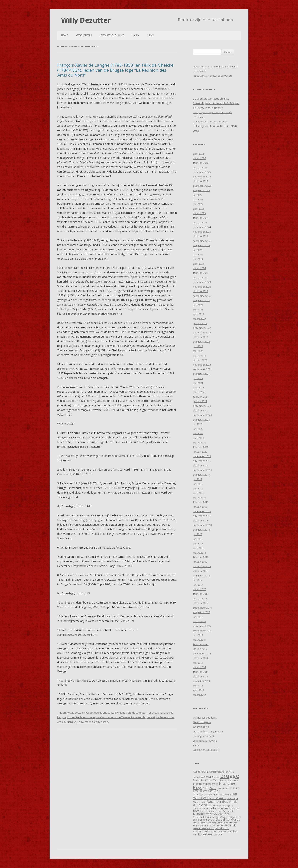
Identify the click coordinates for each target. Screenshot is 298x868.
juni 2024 (198, 254)
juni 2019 (198, 484)
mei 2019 (198, 488)
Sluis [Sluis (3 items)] (213, 820)
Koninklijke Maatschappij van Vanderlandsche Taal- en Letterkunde (106, 717)
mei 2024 (198, 259)
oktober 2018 (200, 520)
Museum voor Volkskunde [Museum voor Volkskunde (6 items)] (211, 814)
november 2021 (202, 365)
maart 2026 (199, 158)
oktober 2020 (200, 410)
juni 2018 (198, 539)
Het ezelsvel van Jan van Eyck (210, 122)
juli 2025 (198, 195)
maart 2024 (199, 268)
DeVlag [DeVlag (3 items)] (196, 780)
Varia (136, 35)
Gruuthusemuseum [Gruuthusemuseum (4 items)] (204, 794)
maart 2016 (199, 621)
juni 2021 (198, 378)
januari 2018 (200, 562)
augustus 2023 (201, 300)
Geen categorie (202, 722)
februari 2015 (201, 644)
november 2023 (202, 287)
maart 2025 (199, 213)
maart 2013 (199, 695)
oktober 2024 (200, 236)
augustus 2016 (201, 612)
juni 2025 (198, 199)
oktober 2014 (200, 658)
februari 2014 (201, 672)
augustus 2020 (201, 420)
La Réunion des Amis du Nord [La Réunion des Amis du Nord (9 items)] (215, 803)
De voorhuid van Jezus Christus (211, 99)
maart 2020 (199, 443)
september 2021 (202, 369)
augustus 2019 (201, 475)
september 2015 (202, 631)
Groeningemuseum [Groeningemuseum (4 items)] (228, 788)
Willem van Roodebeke (206, 750)
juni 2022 (198, 346)
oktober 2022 (200, 337)
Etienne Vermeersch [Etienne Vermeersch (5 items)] (206, 784)
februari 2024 (201, 273)
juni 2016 (198, 617)
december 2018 (202, 511)
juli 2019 (198, 479)
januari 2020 (200, 452)
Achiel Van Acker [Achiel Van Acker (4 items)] (218, 772)
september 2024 (202, 241)
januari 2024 (200, 277)
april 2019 (198, 493)
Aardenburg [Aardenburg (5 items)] (201, 772)
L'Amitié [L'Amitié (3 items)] (231, 798)
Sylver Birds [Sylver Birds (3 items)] (206, 826)
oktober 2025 (200, 181)
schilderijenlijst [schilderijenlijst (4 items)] (202, 820)
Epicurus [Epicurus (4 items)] (233, 780)
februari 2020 (201, 447)
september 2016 (202, 608)
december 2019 (202, 456)
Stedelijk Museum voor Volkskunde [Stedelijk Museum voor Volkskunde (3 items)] (211, 823)
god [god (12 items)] (212, 787)
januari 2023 (200, 323)
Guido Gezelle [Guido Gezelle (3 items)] (223, 795)
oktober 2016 (200, 603)
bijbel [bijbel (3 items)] (216, 777)
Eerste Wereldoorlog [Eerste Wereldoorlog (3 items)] (217, 780)
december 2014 (202, 653)
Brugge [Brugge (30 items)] (230, 776)
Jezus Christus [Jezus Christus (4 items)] (218, 798)
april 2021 (198, 387)
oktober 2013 (200, 676)
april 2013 (198, 690)
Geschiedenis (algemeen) (208, 731)
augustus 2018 (201, 530)
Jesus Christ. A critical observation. (213, 76)
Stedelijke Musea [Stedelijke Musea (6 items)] (228, 819)
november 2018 (202, 516)
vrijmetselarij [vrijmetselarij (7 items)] (203, 831)
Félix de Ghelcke (136, 713)
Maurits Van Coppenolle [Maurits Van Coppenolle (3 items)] (223, 811)
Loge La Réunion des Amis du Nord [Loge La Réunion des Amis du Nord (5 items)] (216, 810)
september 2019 (202, 470)
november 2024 (202, 232)
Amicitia (121, 713)
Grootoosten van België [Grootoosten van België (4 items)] (206, 791)
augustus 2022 (201, 342)
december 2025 (202, 172)
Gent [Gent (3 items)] (205, 788)
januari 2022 (200, 360)
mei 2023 (198, 310)
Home (64, 35)
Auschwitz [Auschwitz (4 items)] (207, 777)
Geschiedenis (84, 35)
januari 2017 (200, 598)
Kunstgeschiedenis (204, 736)
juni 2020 (198, 429)
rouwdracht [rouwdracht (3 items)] (235, 817)
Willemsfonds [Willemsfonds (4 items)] (221, 832)
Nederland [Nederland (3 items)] (198, 817)
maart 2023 (199, 319)
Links (150, 35)
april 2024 (198, 264)
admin (104, 722)
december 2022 (202, 328)
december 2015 (202, 626)
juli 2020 (198, 424)
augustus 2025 (201, 190)
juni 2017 (198, 585)
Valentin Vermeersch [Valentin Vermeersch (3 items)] (204, 828)
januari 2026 (200, 167)
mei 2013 (198, 686)
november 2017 (202, 566)
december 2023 (202, 282)
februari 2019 (201, 502)
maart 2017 (199, 589)
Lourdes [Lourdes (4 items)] (205, 811)
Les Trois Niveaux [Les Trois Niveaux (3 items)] (217, 806)
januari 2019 (200, 507)
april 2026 (198, 154)
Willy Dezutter (86, 20)
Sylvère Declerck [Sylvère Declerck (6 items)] (224, 825)
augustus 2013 (201, 681)
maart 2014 (199, 667)
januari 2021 (200, 401)
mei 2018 (198, 543)
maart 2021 (199, 392)
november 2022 (202, 332)
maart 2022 (199, 355)
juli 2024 (198, 250)
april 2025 (198, 209)
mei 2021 (198, 383)
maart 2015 (199, 640)
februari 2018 (201, 557)
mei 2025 (198, 204)
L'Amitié (151, 717)
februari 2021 (201, 397)
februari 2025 (201, 218)
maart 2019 (199, 498)
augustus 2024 (201, 245)
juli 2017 (198, 580)
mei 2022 (198, 351)
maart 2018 (199, 553)
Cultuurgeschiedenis (205, 718)
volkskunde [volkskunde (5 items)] (222, 828)
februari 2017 (201, 594)
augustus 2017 (201, 575)
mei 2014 (198, 663)
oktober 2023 (200, 291)
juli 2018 (198, 534)
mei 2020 (198, 433)
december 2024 (202, 227)
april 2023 (198, 314)
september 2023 (202, 296)
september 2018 (202, 525)
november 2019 (202, 461)
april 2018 (198, 548)
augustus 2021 (201, 374)
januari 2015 (200, 649)
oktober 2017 (200, 571)
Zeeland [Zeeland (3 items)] (218, 835)
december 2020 (202, 406)
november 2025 (202, 177)
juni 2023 (198, 305)
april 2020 (198, 438)
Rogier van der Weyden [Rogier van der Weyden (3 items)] (216, 817)
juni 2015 (198, 635)
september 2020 (202, 415)
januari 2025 (200, 222)
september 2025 (202, 186)
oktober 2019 (200, 465)
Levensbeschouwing (112, 35)
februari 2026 (201, 163)
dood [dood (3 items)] (203, 780)
